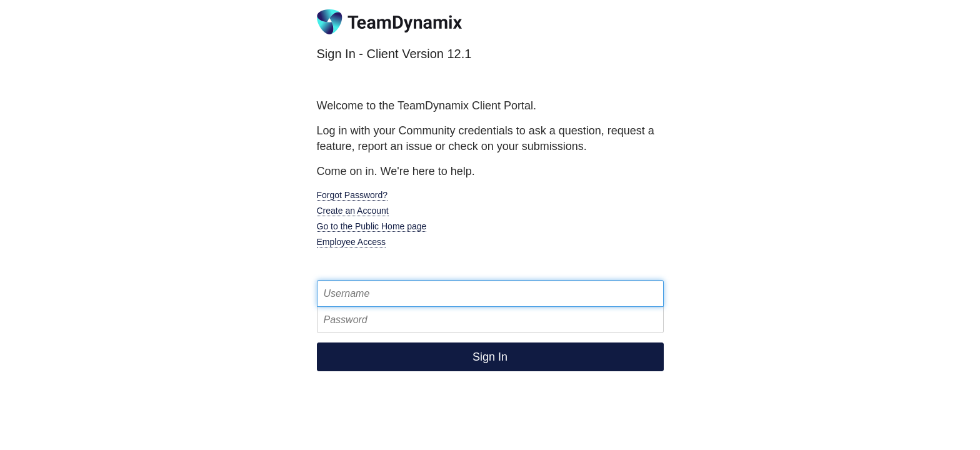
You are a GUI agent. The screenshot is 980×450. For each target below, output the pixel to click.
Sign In (490, 357)
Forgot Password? (352, 195)
